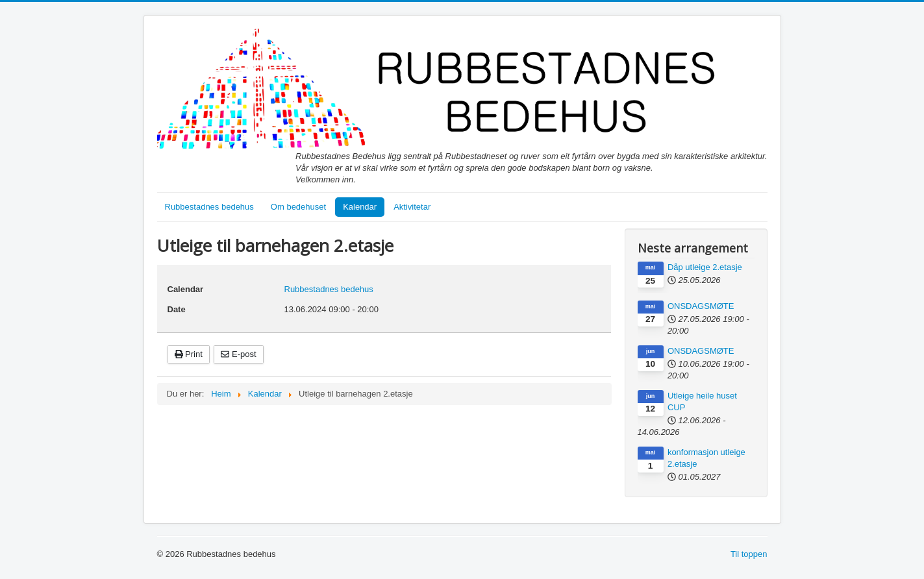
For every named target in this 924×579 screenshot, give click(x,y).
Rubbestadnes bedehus (209, 207)
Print (189, 354)
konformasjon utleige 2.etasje (706, 458)
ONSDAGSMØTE (701, 306)
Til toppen (749, 554)
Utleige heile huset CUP (702, 401)
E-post (238, 354)
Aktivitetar (412, 207)
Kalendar (360, 207)
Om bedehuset (298, 207)
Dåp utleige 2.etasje (705, 267)
